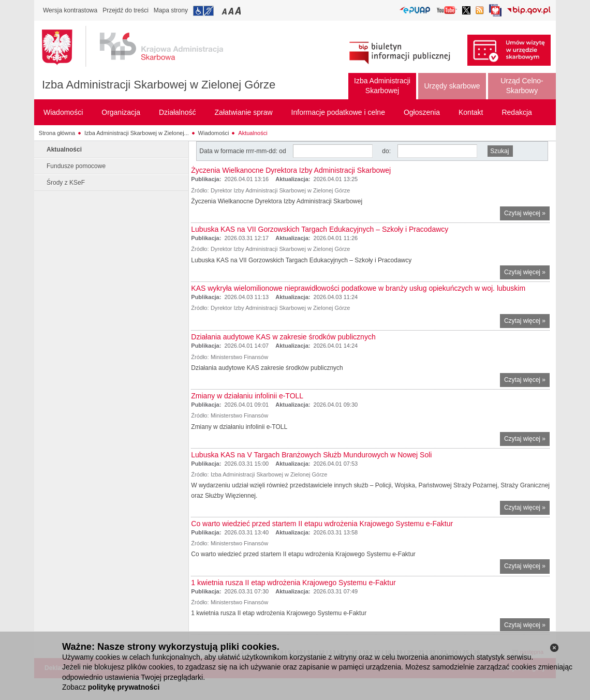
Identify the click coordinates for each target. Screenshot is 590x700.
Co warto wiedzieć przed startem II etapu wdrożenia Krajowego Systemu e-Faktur (322, 524)
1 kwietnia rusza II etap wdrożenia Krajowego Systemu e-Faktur (293, 583)
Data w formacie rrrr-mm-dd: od (244, 151)
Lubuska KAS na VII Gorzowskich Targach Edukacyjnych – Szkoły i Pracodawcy (320, 229)
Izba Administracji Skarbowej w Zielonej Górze (159, 85)
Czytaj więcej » (527, 214)
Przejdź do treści (126, 10)
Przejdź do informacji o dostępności (203, 11)
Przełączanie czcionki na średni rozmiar (232, 11)
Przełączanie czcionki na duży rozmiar (239, 11)
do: (386, 151)
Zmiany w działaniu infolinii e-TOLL (247, 396)
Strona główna (57, 133)
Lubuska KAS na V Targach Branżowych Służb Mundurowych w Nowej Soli (311, 455)
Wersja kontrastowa (70, 10)
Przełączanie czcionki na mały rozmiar (225, 11)
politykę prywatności (124, 687)
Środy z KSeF (66, 183)
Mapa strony (171, 10)
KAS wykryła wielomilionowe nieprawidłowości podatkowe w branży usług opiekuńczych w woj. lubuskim (358, 288)
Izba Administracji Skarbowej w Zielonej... (137, 133)
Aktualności (253, 133)
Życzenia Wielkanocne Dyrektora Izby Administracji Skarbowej (291, 170)
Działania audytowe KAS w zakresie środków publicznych (283, 337)
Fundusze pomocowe (76, 166)
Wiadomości (214, 133)
